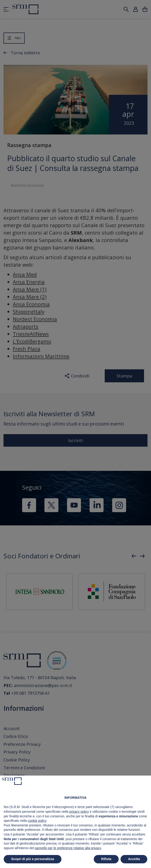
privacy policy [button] (79, 812)
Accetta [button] (134, 859)
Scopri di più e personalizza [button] (33, 859)
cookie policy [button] (37, 821)
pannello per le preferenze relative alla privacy (68, 848)
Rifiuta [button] (106, 859)
